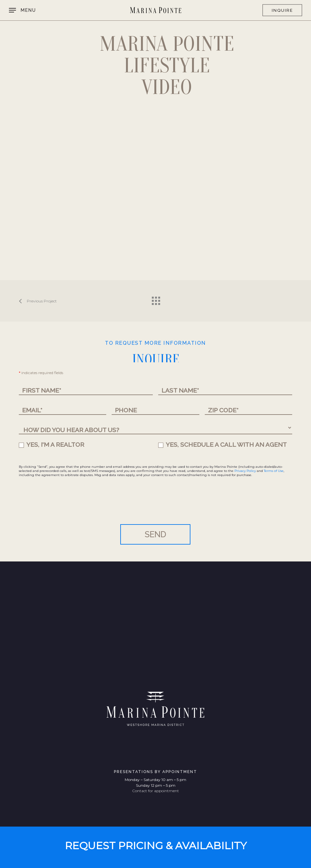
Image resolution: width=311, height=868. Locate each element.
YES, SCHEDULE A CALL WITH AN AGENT (222, 445)
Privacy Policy (245, 471)
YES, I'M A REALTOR (52, 445)
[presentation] (67, 505)
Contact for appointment (155, 791)
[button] (22, 10)
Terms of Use (274, 471)
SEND (155, 534)
